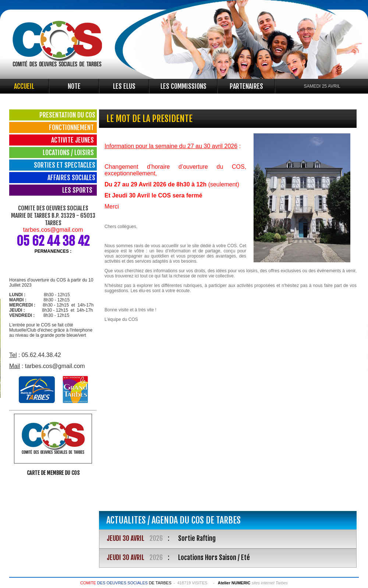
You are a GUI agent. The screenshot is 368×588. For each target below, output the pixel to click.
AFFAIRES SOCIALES (71, 178)
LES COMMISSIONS (183, 86)
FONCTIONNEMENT (72, 127)
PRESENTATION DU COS (67, 115)
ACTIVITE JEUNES (73, 140)
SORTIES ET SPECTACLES (65, 165)
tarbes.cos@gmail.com (53, 230)
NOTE (74, 86)
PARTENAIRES (246, 86)
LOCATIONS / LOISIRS (69, 153)
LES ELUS (124, 86)
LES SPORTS (79, 190)
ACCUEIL (24, 86)
